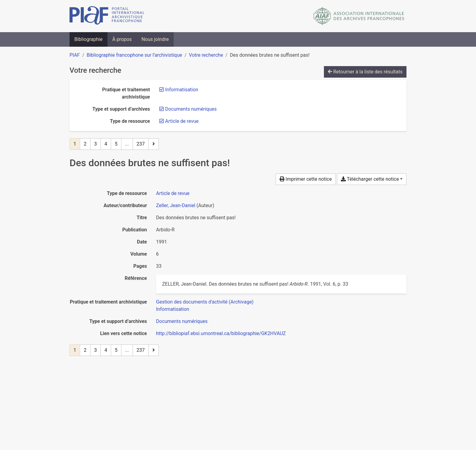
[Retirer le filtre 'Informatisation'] (182, 90)
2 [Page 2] (85, 144)
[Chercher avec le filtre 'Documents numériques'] (182, 321)
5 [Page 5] (116, 144)
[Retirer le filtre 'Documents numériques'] (191, 109)
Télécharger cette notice (370, 179)
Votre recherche (206, 55)
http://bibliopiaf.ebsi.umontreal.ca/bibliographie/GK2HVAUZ (221, 333)
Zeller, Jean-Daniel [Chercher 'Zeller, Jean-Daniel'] (176, 205)
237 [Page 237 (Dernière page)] (141, 144)
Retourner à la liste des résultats (365, 72)
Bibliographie (88, 39)
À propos (122, 39)
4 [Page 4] (106, 144)
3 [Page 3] (95, 144)
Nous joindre (155, 39)
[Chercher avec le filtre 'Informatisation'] (173, 309)
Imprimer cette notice (306, 179)
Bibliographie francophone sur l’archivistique (134, 55)
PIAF (75, 55)
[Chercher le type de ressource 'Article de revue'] (173, 193)
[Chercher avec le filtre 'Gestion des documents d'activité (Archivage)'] (205, 302)
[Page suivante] (154, 144)
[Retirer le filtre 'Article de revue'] (182, 121)
